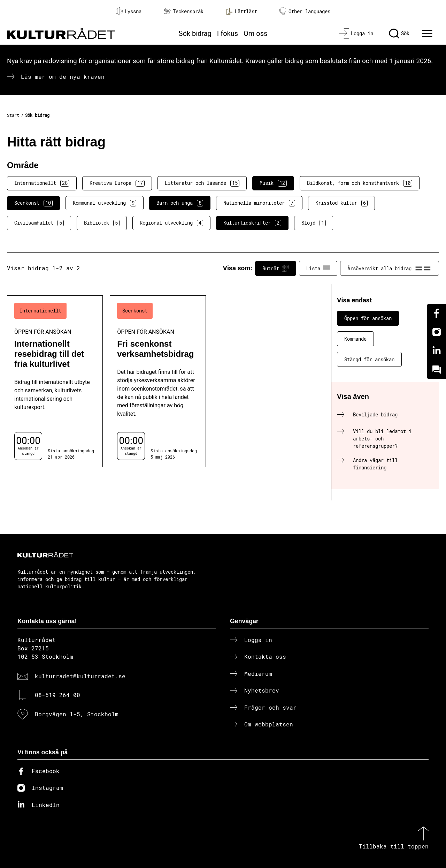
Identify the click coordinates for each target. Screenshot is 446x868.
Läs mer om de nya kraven (63, 77)
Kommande (355, 339)
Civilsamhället (39, 223)
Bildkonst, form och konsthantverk (360, 183)
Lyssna (129, 11)
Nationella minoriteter (259, 203)
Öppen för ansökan (368, 318)
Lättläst (241, 11)
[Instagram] (437, 332)
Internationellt (42, 183)
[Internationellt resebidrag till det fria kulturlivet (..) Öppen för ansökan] (55, 381)
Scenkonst (33, 203)
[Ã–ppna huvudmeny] (428, 33)
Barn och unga (180, 203)
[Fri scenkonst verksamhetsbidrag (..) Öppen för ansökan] (158, 381)
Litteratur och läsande (202, 183)
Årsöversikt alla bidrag (390, 268)
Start (13, 115)
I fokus (228, 33)
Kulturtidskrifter (252, 223)
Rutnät (276, 268)
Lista (318, 268)
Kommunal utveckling (105, 203)
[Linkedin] (437, 351)
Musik (273, 183)
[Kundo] (437, 370)
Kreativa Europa (117, 183)
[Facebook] (437, 313)
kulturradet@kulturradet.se (80, 676)
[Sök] (399, 33)
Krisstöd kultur (341, 203)
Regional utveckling (171, 223)
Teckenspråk (184, 11)
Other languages (305, 11)
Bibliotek (102, 223)
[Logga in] (356, 33)
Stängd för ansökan (369, 359)
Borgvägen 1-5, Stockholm (77, 714)
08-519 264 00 (57, 695)
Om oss (255, 33)
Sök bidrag (195, 33)
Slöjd (314, 223)
